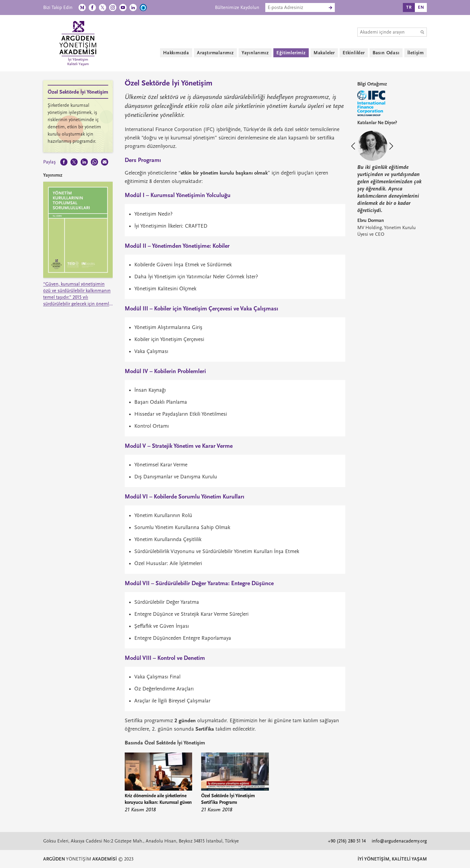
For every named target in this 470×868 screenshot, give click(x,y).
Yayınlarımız (255, 53)
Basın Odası (386, 53)
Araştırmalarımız (215, 53)
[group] (158, 783)
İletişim (416, 53)
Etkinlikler (354, 53)
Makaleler (324, 53)
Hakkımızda (176, 53)
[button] (356, 147)
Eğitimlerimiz (291, 53)
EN (421, 7)
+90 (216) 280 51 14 (347, 841)
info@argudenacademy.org (399, 841)
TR (409, 7)
